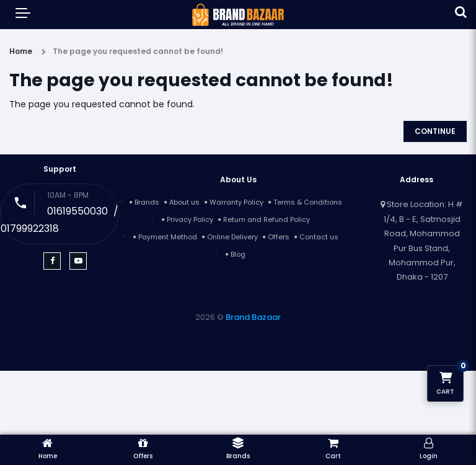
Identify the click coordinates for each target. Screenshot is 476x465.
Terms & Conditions (308, 202)
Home (21, 51)
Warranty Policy (236, 202)
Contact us (319, 237)
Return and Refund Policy (267, 219)
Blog (238, 254)
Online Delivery (232, 237)
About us (184, 202)
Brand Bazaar (253, 317)
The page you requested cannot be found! (138, 51)
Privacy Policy (190, 219)
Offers (279, 237)
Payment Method (168, 237)
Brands (147, 202)
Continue (435, 131)
